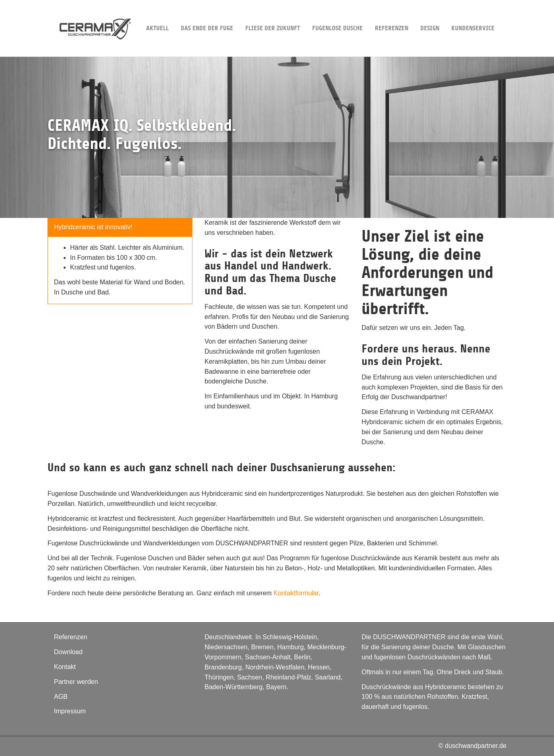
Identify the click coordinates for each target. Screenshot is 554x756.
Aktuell (157, 16)
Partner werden (76, 682)
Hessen (319, 667)
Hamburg (291, 647)
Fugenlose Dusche (337, 16)
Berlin (302, 657)
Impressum (70, 711)
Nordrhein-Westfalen (275, 667)
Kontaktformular (296, 593)
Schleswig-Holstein (290, 637)
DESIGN (430, 16)
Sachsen (250, 677)
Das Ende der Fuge (207, 16)
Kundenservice (473, 16)
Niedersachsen (226, 647)
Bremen (263, 647)
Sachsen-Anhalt (268, 657)
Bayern (276, 687)
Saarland (328, 677)
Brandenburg (223, 667)
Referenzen (392, 16)
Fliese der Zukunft (273, 16)
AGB (61, 697)
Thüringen (219, 677)
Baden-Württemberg (234, 687)
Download (68, 652)
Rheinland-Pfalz (288, 677)
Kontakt (65, 667)
